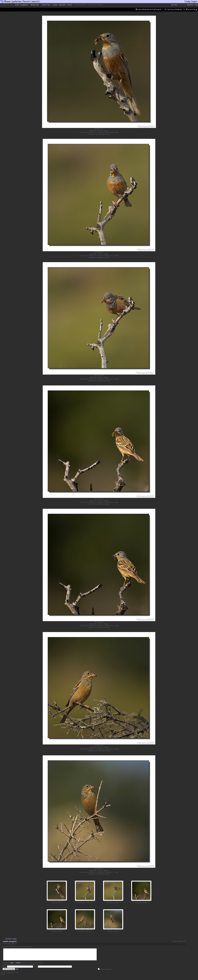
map (196, 5)
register (18, 965)
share (15, 939)
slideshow (190, 5)
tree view (174, 5)
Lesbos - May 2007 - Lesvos (62, 5)
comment (8, 939)
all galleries (24, 5)
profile (17, 5)
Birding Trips (35, 5)
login (12, 965)
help (17, 971)
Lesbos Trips (46, 5)
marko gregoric (10, 941)
